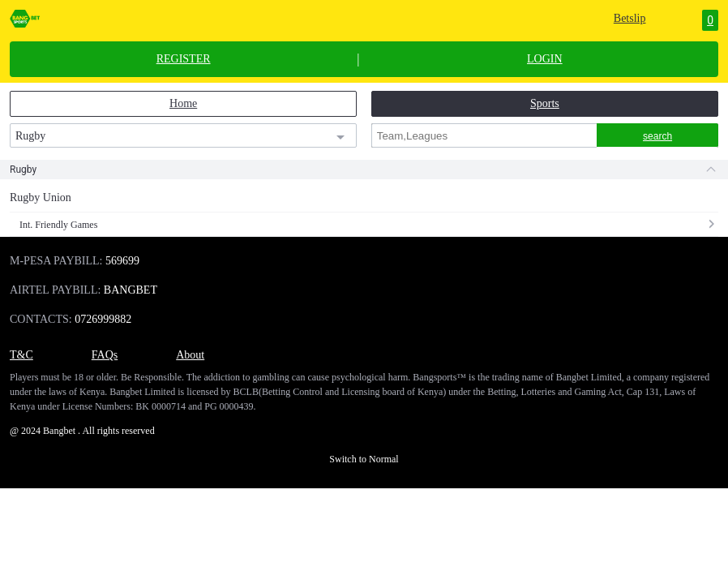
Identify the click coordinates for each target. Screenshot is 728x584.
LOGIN (545, 59)
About (190, 355)
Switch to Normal (364, 459)
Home (183, 103)
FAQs (105, 355)
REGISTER (184, 59)
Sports (545, 103)
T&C (21, 355)
